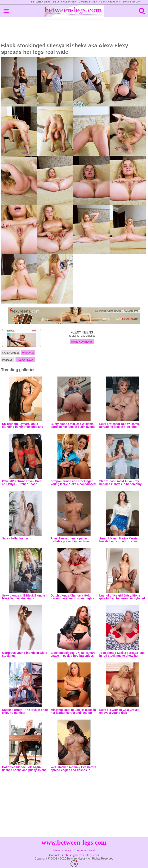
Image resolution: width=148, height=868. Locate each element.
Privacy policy (62, 850)
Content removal (84, 850)
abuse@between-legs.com (82, 855)
